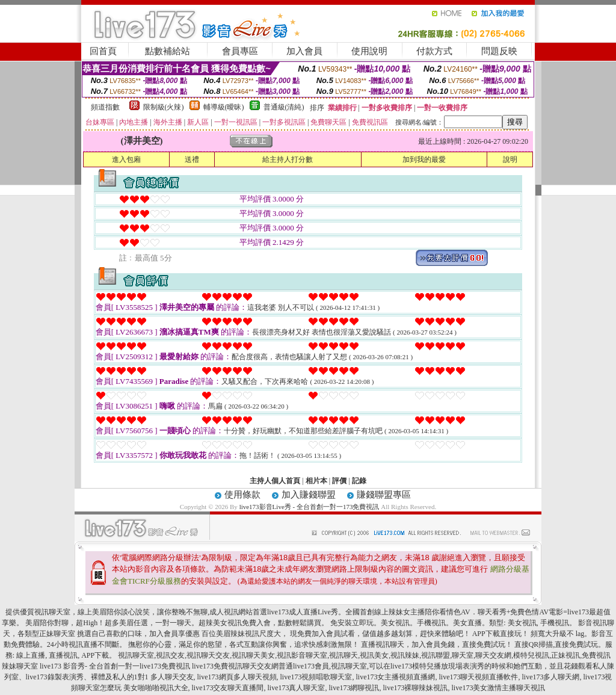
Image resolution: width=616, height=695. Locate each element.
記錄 (359, 481)
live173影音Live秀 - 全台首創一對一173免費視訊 (310, 507)
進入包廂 (126, 159)
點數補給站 (168, 51)
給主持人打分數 (288, 159)
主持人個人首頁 (275, 481)
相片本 (316, 481)
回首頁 (103, 51)
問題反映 (499, 51)
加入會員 (304, 51)
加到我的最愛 (424, 159)
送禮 (192, 159)
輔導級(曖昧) (224, 107)
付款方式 (434, 51)
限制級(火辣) (164, 107)
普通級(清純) (284, 107)
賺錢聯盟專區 (384, 495)
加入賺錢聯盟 (309, 495)
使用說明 (369, 51)
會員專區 (240, 51)
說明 (510, 159)
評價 (339, 481)
